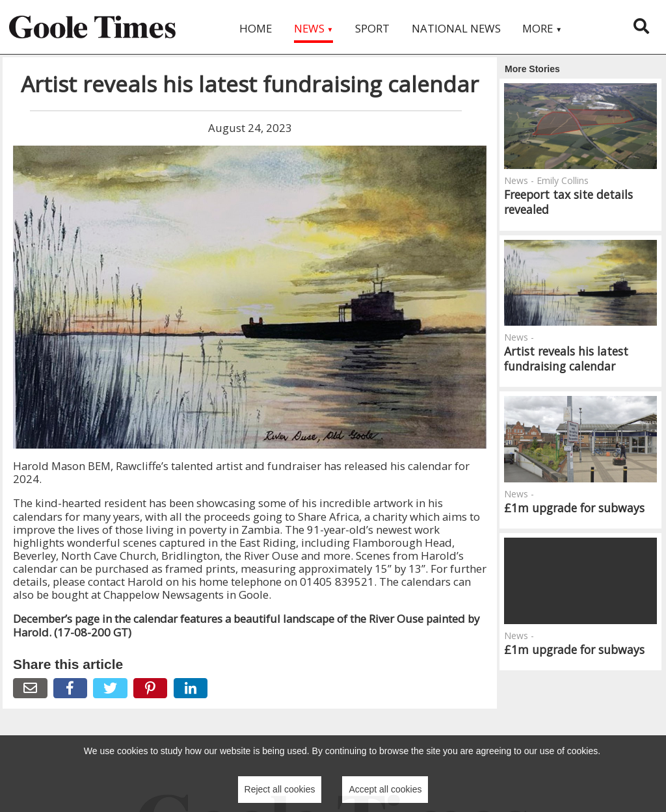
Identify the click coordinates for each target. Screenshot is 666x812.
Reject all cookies (280, 789)
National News (456, 28)
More (542, 28)
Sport (372, 28)
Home (256, 28)
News (314, 28)
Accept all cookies (385, 789)
